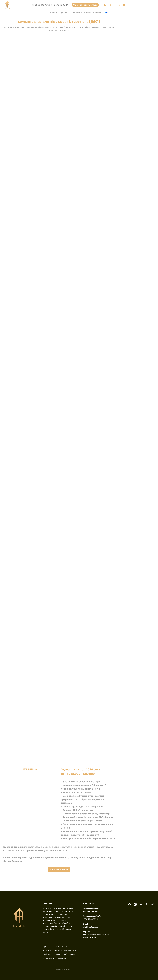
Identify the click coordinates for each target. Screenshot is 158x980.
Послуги (55, 947)
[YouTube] (124, 5)
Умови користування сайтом (55, 958)
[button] (61, 66)
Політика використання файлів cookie (59, 954)
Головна (53, 13)
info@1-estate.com (91, 927)
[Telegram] (119, 5)
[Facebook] (105, 5)
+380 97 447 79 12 (41, 5)
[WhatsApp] (114, 5)
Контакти (98, 13)
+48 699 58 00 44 (60, 5)
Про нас (46, 947)
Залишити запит (59, 869)
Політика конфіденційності (64, 950)
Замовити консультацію (85, 5)
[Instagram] (110, 5)
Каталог (64, 947)
